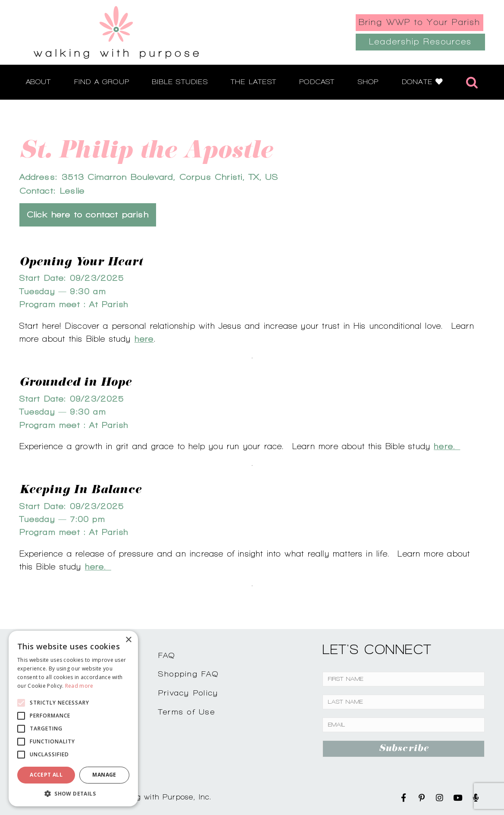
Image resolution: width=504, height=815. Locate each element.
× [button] (128, 640)
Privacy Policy (188, 693)
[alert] (73, 719)
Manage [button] (104, 775)
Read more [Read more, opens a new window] (79, 686)
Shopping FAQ (188, 674)
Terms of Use (187, 712)
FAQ (167, 655)
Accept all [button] (46, 775)
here (144, 339)
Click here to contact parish (88, 215)
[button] (73, 793)
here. (447, 446)
